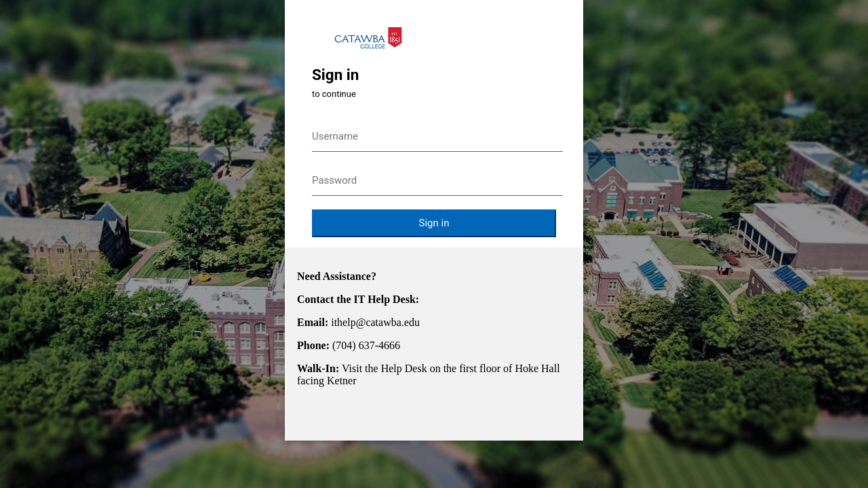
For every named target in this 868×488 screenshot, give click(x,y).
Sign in (434, 223)
